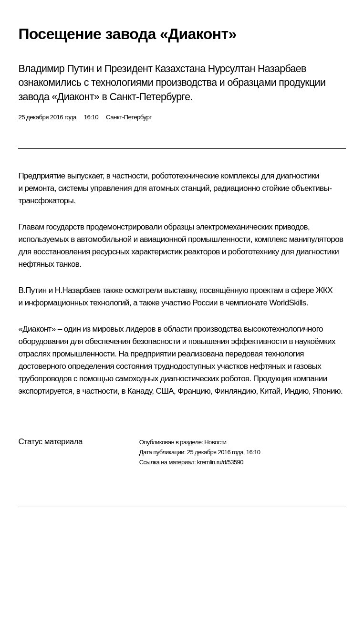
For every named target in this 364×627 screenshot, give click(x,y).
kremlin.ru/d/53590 (220, 462)
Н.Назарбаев (78, 290)
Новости (215, 442)
